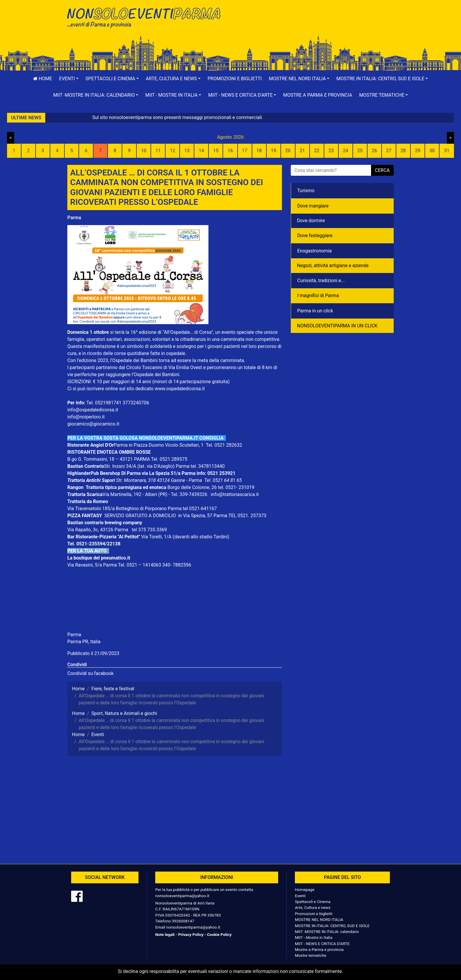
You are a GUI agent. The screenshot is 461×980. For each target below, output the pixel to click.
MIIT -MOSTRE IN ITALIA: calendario (327, 932)
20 (288, 151)
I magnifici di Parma (318, 295)
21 (302, 151)
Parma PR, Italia (84, 642)
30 (432, 151)
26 (374, 151)
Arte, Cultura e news (313, 907)
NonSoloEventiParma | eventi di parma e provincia (147, 17)
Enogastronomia (314, 251)
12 (173, 151)
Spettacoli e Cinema (313, 902)
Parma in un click (315, 311)
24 (345, 151)
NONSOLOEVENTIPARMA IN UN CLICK (337, 326)
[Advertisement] (314, 24)
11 (158, 151)
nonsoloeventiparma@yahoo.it (182, 896)
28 (403, 151)
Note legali (165, 934)
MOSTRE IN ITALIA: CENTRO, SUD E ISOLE (332, 926)
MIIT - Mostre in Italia (314, 937)
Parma (74, 218)
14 (201, 151)
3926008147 (183, 921)
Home (43, 79)
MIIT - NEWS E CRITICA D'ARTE (322, 944)
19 (273, 151)
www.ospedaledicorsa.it (180, 389)
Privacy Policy (191, 934)
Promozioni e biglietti (235, 79)
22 (317, 151)
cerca (382, 170)
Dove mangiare (313, 206)
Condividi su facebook (90, 673)
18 (259, 151)
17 (245, 151)
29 (417, 151)
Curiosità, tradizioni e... (321, 280)
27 (389, 151)
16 (230, 151)
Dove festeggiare (315, 236)
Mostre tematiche (311, 955)
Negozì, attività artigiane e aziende (333, 265)
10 (144, 151)
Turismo (306, 191)
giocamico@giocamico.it (93, 424)
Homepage (305, 889)
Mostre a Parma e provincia (318, 95)
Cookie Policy (219, 934)
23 (331, 151)
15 (216, 151)
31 (447, 151)
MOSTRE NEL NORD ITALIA (319, 919)
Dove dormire (311, 221)
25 (360, 151)
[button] (69, 79)
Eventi (300, 896)
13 (187, 151)
